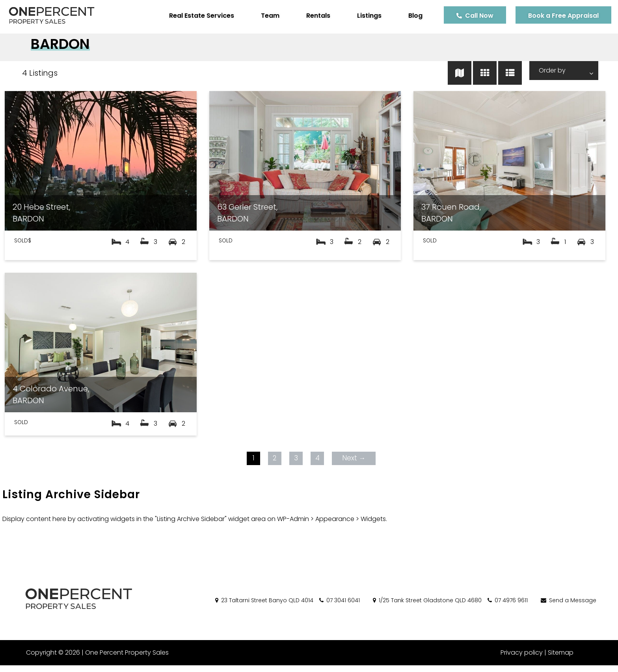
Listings (363, 16)
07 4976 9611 (507, 607)
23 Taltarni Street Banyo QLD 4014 (264, 607)
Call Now (473, 16)
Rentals (312, 16)
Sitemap (561, 659)
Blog (410, 16)
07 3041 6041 (339, 607)
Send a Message (568, 607)
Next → (353, 464)
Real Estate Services (196, 16)
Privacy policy (522, 659)
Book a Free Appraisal (558, 16)
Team (264, 16)
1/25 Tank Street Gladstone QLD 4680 (427, 607)
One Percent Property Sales (125, 659)
